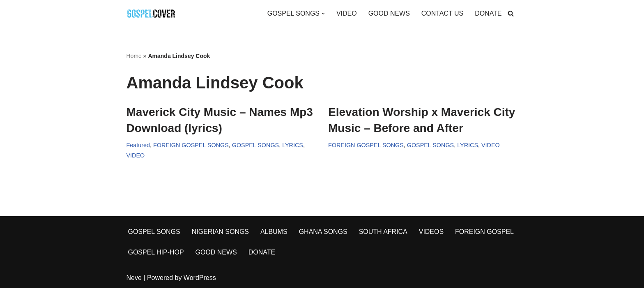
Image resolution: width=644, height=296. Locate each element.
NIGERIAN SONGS (221, 239)
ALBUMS (274, 239)
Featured (138, 145)
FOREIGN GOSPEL (485, 239)
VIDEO (346, 13)
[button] (323, 14)
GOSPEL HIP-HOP (156, 260)
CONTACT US (442, 13)
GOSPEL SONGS (256, 145)
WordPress (200, 286)
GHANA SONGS (323, 239)
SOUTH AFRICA (384, 239)
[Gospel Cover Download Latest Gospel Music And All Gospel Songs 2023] (151, 13)
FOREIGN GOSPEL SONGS (191, 145)
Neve (134, 286)
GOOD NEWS (389, 13)
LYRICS (293, 145)
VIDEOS (432, 239)
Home (134, 56)
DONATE (488, 13)
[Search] (511, 13)
